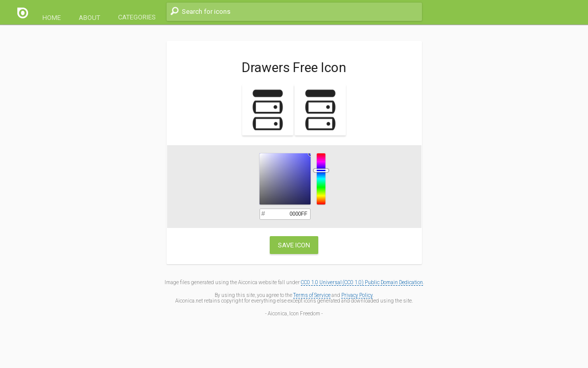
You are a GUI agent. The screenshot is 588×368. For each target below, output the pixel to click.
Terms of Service (312, 295)
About (89, 18)
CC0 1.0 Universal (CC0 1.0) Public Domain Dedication (362, 282)
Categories (137, 17)
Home (52, 18)
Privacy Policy (357, 295)
